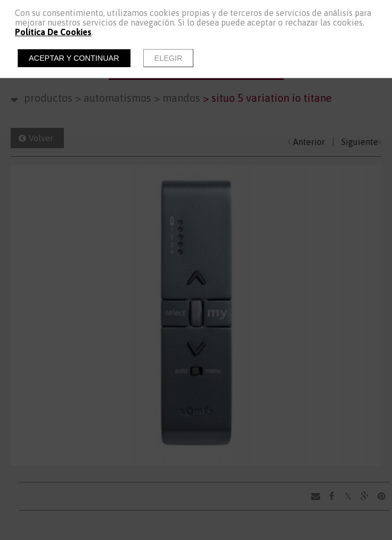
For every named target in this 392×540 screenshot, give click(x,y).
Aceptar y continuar (74, 58)
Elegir (169, 58)
